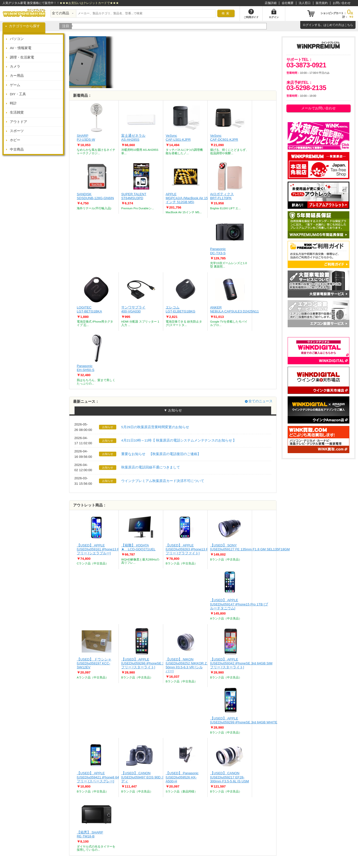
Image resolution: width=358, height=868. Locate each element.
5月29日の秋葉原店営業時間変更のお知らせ (155, 427)
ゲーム (15, 85)
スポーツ (17, 131)
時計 (13, 103)
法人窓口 (305, 3)
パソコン (17, 39)
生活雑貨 (17, 112)
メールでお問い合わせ (318, 108)
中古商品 (17, 149)
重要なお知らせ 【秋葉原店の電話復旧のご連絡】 (161, 454)
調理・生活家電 (22, 57)
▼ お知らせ (173, 410)
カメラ (15, 67)
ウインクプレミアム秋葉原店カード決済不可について (163, 481)
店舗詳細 (271, 3)
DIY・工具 (18, 94)
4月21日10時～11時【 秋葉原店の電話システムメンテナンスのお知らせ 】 (179, 440)
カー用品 (17, 76)
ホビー (15, 140)
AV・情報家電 (21, 48)
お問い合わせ (342, 3)
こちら (349, 25)
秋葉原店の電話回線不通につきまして (151, 467)
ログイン (309, 25)
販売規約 (322, 3)
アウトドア (19, 122)
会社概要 (288, 3)
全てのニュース (260, 401)
